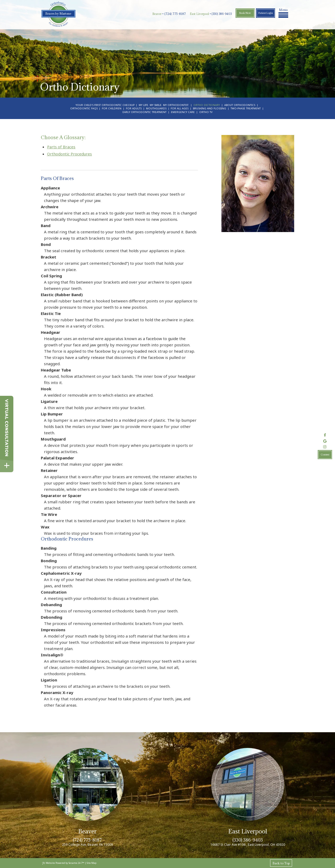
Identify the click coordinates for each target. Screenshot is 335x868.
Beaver (157, 14)
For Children (112, 108)
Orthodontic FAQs (84, 108)
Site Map (91, 863)
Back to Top (281, 863)
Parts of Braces (61, 147)
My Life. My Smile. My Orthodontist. (164, 105)
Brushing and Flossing (210, 108)
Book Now (245, 13)
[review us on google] (325, 441)
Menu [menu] (283, 13)
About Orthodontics (240, 105)
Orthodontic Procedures (69, 154)
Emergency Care (183, 112)
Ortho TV (206, 112)
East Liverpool (199, 14)
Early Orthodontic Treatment (144, 112)
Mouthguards (156, 108)
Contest (325, 455)
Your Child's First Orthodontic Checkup (105, 105)
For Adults (134, 108)
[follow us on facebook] (325, 435)
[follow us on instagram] (325, 447)
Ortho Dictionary (207, 105)
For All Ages (180, 108)
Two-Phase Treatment (246, 108)
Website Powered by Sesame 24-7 (63, 863)
